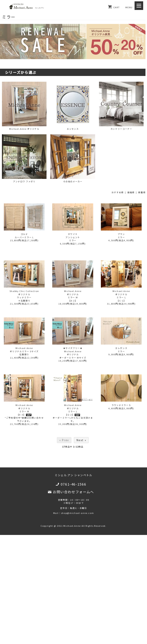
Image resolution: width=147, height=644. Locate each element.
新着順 (142, 192)
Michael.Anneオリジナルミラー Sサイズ (24, 350)
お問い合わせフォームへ (73, 492)
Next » (81, 440)
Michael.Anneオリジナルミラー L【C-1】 (121, 296)
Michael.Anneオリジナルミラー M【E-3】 (24, 410)
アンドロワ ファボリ (24, 159)
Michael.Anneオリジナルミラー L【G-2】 (73, 410)
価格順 (131, 192)
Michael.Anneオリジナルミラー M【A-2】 (73, 296)
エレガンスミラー (121, 350)
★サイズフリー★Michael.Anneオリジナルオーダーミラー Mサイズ (73, 353)
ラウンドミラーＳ (121, 405)
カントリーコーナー (121, 106)
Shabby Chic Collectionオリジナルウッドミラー (24, 294)
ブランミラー (121, 236)
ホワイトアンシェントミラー (73, 237)
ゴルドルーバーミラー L (24, 236)
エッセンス (73, 106)
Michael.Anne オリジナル (24, 106)
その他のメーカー (73, 159)
